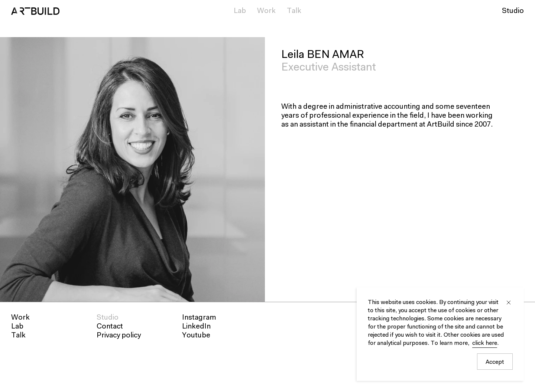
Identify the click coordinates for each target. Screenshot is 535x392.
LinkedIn (196, 327)
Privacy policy (119, 336)
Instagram (199, 318)
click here (485, 343)
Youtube (196, 336)
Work (266, 11)
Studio (513, 11)
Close (509, 303)
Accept (495, 362)
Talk (294, 11)
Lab (240, 11)
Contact (110, 327)
